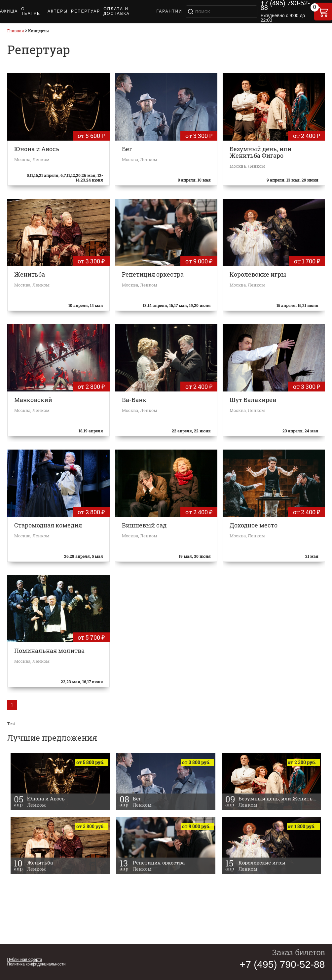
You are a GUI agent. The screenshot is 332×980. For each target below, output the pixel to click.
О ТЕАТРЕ (31, 11)
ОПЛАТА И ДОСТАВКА (117, 11)
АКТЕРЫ (58, 11)
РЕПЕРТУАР (86, 11)
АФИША (9, 11)
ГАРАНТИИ (169, 11)
